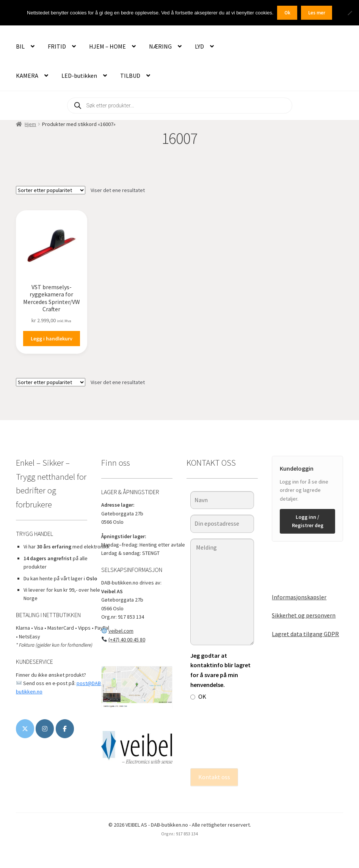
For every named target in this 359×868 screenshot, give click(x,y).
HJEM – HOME (107, 46)
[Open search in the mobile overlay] (180, 106)
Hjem (30, 124)
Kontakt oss (214, 777)
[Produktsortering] (51, 190)
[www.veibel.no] (65, 729)
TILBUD (130, 76)
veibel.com (121, 631)
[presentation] (221, 735)
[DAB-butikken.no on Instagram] (45, 729)
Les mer (317, 13)
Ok (287, 13)
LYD (199, 46)
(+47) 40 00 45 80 (127, 640)
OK (198, 696)
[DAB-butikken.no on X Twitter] (25, 729)
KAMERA (27, 76)
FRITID (57, 46)
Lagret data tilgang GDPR (305, 634)
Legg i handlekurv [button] (52, 339)
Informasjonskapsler (299, 597)
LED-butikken (79, 76)
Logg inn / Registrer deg (308, 521)
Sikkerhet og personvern (304, 615)
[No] (350, 13)
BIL (20, 46)
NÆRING (160, 46)
